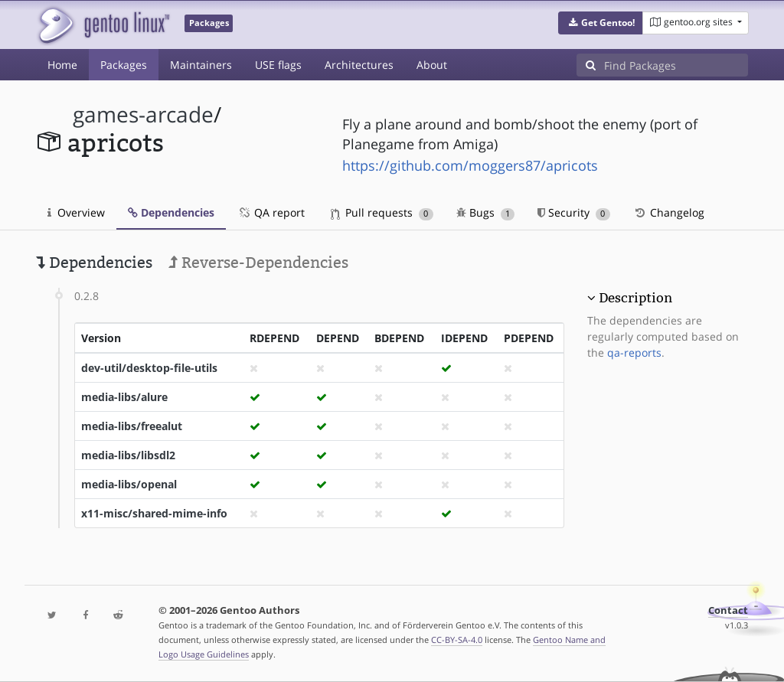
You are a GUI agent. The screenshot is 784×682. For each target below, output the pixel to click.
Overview (76, 212)
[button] (601, 23)
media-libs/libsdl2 (128, 455)
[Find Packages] (676, 65)
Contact (728, 610)
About (432, 65)
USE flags (278, 65)
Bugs (486, 212)
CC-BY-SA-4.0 (457, 640)
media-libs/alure (124, 397)
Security (574, 212)
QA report (271, 212)
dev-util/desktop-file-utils (149, 368)
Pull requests (382, 212)
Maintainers (201, 65)
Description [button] (635, 298)
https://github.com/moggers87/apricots (470, 165)
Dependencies (171, 212)
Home (62, 65)
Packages (124, 65)
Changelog (669, 212)
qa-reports (634, 352)
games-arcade (143, 114)
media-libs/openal (129, 484)
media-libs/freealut (132, 426)
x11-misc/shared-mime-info (154, 513)
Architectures (359, 65)
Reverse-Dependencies (258, 263)
